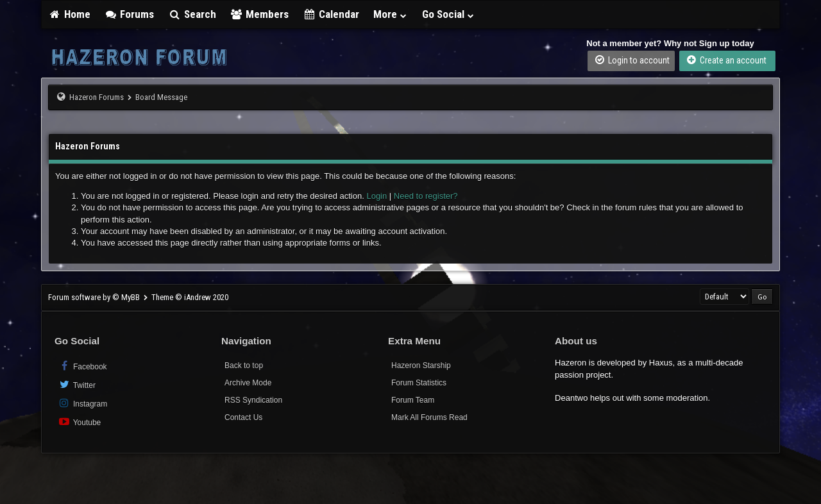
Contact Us (243, 417)
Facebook (82, 366)
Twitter (77, 384)
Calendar (331, 14)
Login (377, 196)
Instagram (82, 403)
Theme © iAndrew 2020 (190, 297)
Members (260, 14)
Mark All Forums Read (429, 417)
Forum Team (413, 400)
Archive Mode (248, 383)
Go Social (449, 14)
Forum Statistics (419, 383)
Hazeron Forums (97, 97)
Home (69, 14)
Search (192, 14)
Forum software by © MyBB (95, 297)
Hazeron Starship (421, 365)
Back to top (244, 365)
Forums (130, 14)
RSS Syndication (253, 400)
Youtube (79, 422)
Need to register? (426, 196)
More (391, 14)
